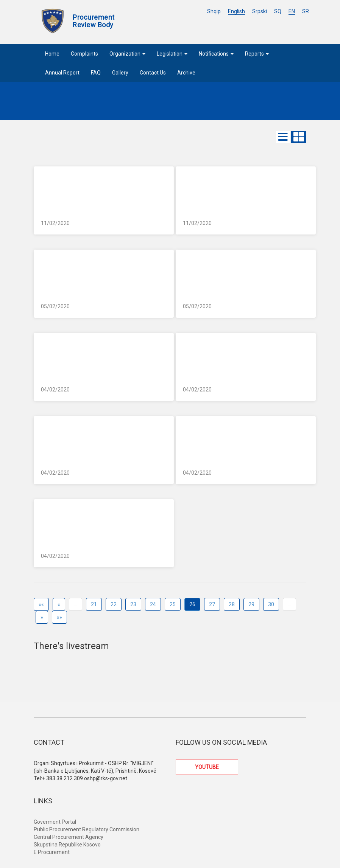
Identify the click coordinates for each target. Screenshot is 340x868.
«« (41, 604)
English (236, 11)
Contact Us (153, 73)
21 (94, 604)
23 (133, 604)
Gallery (120, 73)
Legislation (172, 54)
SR (306, 11)
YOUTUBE (207, 767)
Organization (127, 54)
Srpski (260, 11)
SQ (278, 11)
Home (52, 54)
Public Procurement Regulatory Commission (87, 829)
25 (173, 604)
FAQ (96, 73)
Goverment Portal (55, 822)
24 (153, 604)
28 (232, 604)
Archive (186, 73)
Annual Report (62, 73)
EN (292, 11)
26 (192, 604)
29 (251, 604)
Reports (257, 54)
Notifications (216, 54)
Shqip (214, 11)
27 (212, 604)
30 (271, 604)
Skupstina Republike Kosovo (67, 845)
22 (114, 604)
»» (59, 617)
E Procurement (52, 852)
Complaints (84, 54)
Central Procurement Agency (69, 837)
